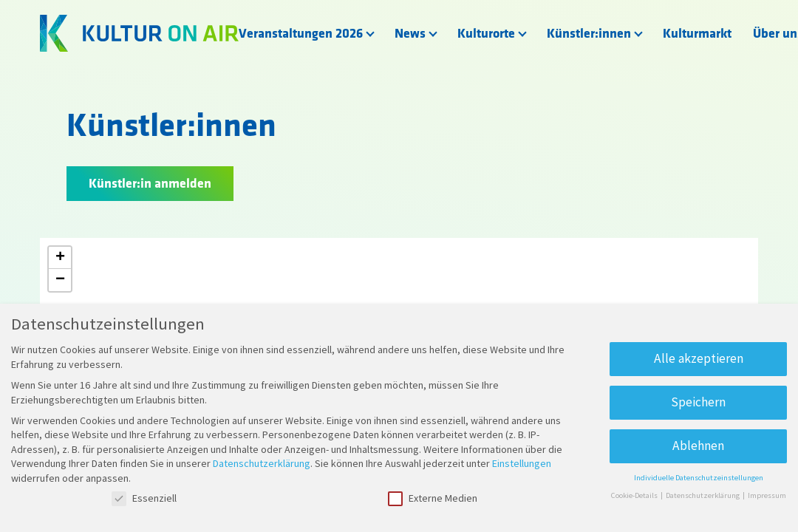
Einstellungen (522, 463)
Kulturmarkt (697, 34)
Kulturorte (486, 34)
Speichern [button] (698, 402)
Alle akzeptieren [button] (699, 358)
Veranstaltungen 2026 (301, 34)
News (410, 34)
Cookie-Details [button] (635, 495)
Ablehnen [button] (698, 446)
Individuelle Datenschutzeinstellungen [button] (699, 478)
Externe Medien (433, 498)
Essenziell (144, 498)
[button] (60, 258)
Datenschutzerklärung (262, 463)
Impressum (767, 495)
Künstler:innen (589, 34)
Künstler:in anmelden (150, 184)
